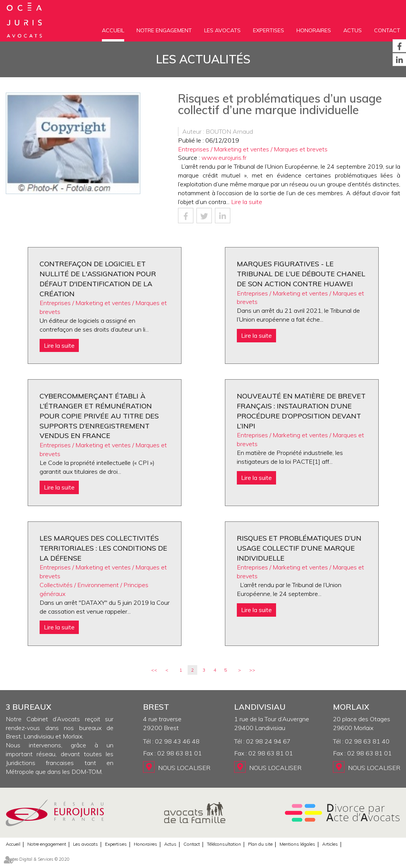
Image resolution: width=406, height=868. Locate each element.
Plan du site (260, 844)
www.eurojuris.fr (224, 158)
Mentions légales (297, 844)
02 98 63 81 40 (367, 741)
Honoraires (314, 30)
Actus (353, 30)
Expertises (269, 30)
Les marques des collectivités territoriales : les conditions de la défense (103, 548)
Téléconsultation (224, 844)
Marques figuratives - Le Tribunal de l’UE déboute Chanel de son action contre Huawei (301, 274)
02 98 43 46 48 (177, 741)
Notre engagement (164, 30)
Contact (387, 30)
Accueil (113, 30)
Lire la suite (247, 202)
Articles (330, 844)
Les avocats (222, 30)
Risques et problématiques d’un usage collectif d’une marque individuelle (299, 548)
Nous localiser (184, 768)
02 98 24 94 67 (268, 741)
